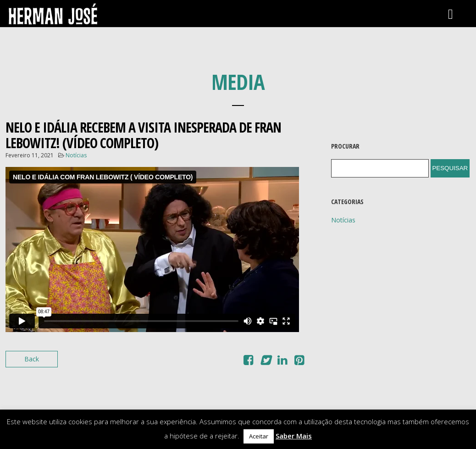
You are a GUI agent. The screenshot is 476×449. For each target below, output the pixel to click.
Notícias (76, 155)
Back (32, 359)
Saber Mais (294, 436)
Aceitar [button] (259, 436)
